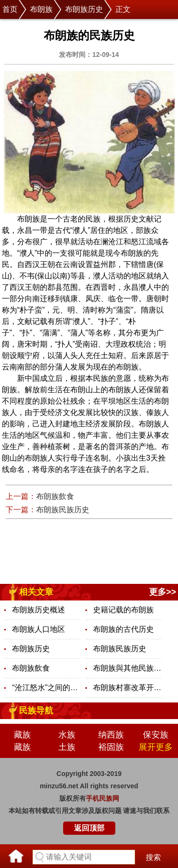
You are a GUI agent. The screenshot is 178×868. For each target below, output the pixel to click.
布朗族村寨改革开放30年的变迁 (127, 688)
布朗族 (41, 9)
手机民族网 (103, 798)
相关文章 (36, 592)
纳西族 (111, 735)
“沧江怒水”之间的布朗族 (46, 688)
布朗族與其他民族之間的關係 (127, 668)
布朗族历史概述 (38, 610)
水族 (67, 735)
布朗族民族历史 (63, 510)
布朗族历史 (84, 9)
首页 (10, 9)
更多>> (163, 592)
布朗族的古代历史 (123, 629)
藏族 (22, 735)
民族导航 (36, 711)
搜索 (153, 857)
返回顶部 (89, 828)
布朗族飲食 (55, 496)
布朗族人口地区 (38, 629)
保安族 (156, 735)
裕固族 (111, 747)
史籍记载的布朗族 (123, 610)
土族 (67, 747)
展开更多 (156, 747)
